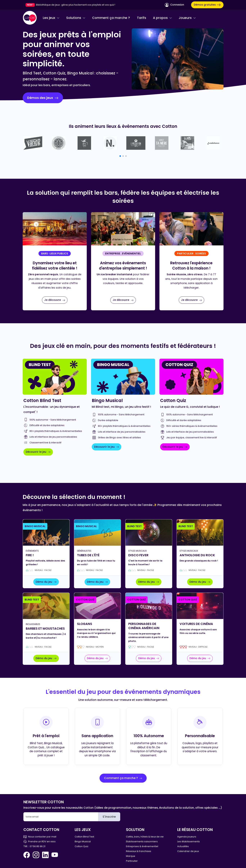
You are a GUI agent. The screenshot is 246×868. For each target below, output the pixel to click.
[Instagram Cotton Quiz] (36, 855)
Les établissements (189, 841)
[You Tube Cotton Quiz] (55, 855)
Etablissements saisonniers (142, 841)
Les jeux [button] (51, 18)
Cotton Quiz (82, 846)
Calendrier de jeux (188, 851)
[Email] (61, 817)
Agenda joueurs (187, 837)
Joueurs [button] (187, 18)
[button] (120, 156)
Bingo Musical (83, 841)
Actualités (183, 846)
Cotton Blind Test (84, 837)
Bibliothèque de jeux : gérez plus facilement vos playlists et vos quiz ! (76, 5)
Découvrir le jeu (38, 452)
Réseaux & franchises (139, 851)
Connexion (174, 5)
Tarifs (142, 18)
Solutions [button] (76, 18)
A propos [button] (162, 18)
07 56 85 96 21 (38, 846)
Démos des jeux (43, 98)
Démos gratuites (207, 5)
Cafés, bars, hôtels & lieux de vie (145, 837)
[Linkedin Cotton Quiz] (45, 855)
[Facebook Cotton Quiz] (27, 855)
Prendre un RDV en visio (40, 841)
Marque (131, 856)
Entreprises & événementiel (142, 846)
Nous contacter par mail (40, 837)
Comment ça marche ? (111, 18)
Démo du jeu (46, 582)
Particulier (132, 861)
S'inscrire (109, 817)
